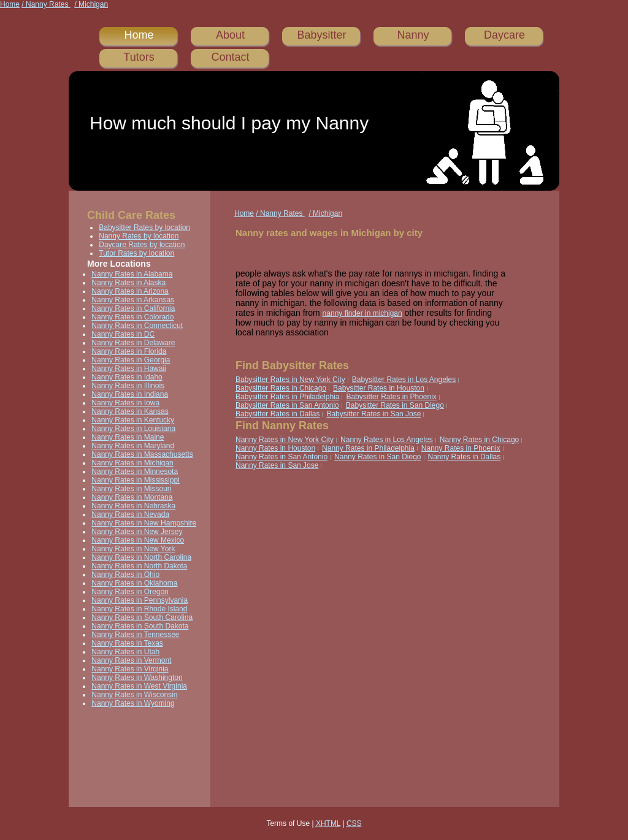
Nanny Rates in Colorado (132, 317)
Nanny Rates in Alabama (132, 274)
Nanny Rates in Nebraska (133, 506)
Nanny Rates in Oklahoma (134, 583)
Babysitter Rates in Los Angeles (404, 380)
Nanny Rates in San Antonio (281, 457)
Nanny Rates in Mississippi (135, 480)
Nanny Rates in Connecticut (137, 326)
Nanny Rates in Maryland (133, 446)
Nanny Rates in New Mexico (138, 540)
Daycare (504, 35)
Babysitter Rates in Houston (379, 388)
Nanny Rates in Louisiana (133, 429)
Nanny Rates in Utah (125, 652)
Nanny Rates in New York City (285, 440)
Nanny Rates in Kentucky (133, 420)
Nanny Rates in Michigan (132, 463)
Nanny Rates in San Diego (377, 457)
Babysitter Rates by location (144, 227)
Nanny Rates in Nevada (130, 514)
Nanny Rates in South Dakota (140, 626)
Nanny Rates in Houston (275, 448)
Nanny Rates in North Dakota (139, 566)
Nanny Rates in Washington (137, 678)
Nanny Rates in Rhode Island (139, 609)
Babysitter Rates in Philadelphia (287, 397)
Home (10, 4)
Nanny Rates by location (139, 236)
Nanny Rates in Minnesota (135, 472)
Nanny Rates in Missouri (131, 489)
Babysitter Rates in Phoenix (391, 397)
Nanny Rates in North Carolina (141, 557)
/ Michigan (91, 4)
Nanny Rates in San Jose (277, 465)
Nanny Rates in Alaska (128, 283)
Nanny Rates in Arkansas (133, 300)
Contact (230, 57)
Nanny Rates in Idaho (127, 377)
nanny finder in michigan (362, 313)
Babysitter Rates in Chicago (281, 388)
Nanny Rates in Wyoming (133, 703)
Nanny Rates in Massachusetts (142, 454)
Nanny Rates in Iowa (125, 403)
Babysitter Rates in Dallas (278, 414)
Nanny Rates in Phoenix (461, 448)
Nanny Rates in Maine (128, 437)
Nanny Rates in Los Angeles (387, 440)
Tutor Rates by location (136, 253)
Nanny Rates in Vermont (131, 660)
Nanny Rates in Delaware (133, 343)
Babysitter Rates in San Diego (395, 405)
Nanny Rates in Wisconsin (134, 695)
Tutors (139, 57)
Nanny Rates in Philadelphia (368, 448)
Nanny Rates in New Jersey (137, 532)
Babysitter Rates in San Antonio (287, 405)
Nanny (413, 35)
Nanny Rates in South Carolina (142, 617)
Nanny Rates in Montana (132, 497)
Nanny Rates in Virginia (130, 669)
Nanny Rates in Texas (127, 643)
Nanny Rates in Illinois (128, 386)
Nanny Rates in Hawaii (128, 368)
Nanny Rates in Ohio (125, 575)
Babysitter (321, 35)
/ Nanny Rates (46, 4)
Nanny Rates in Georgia (131, 360)
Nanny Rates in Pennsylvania (140, 600)
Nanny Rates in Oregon (130, 592)
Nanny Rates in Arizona (130, 291)
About (230, 35)
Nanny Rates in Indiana (130, 394)
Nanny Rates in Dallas (465, 457)
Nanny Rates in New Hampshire (144, 523)
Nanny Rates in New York (133, 549)
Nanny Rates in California (133, 308)
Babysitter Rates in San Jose (373, 414)
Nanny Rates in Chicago (479, 440)
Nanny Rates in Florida (129, 351)
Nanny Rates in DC (123, 334)
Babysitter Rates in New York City (290, 380)
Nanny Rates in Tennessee (135, 635)
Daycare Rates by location (142, 245)
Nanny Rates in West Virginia (139, 686)
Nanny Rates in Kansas (130, 411)
